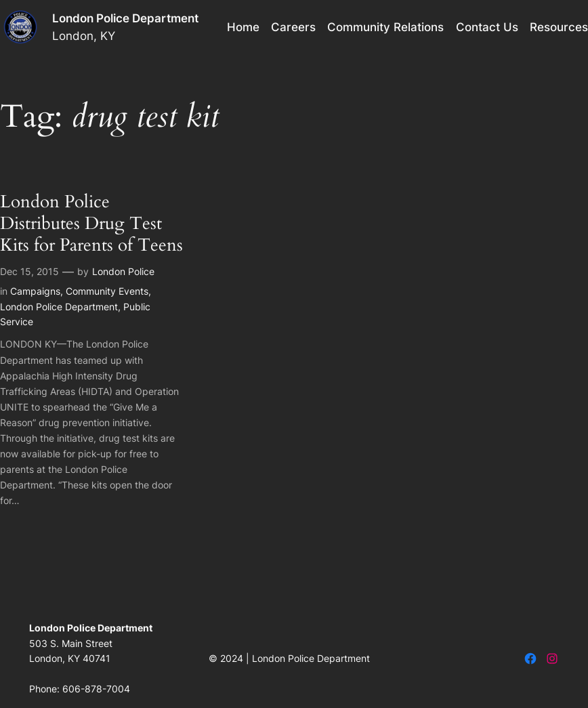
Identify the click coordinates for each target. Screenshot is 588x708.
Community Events (107, 291)
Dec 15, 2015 (29, 271)
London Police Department (125, 18)
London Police (123, 271)
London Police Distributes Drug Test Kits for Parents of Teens (91, 224)
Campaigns (35, 291)
